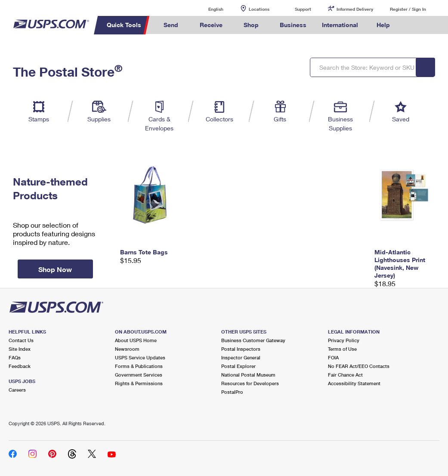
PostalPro (232, 392)
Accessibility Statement (354, 383)
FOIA (333, 357)
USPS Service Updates (140, 357)
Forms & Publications (139, 366)
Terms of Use (342, 349)
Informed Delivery (355, 9)
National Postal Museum (248, 375)
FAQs (15, 357)
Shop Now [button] (55, 269)
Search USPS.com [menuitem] (412, 25)
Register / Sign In (408, 9)
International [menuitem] (340, 25)
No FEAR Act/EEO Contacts (359, 366)
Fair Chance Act (345, 375)
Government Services (139, 375)
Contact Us (21, 340)
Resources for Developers (250, 383)
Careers (17, 390)
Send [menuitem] (171, 25)
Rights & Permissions (139, 383)
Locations (259, 9)
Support (303, 9)
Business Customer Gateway (253, 340)
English (207, 9)
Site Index (20, 349)
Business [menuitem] (293, 25)
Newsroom (127, 349)
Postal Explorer (238, 366)
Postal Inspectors (241, 349)
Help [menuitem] (383, 25)
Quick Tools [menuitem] (124, 25)
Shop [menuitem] (251, 25)
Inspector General (241, 357)
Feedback (20, 366)
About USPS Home (136, 340)
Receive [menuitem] (211, 25)
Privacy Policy (344, 340)
